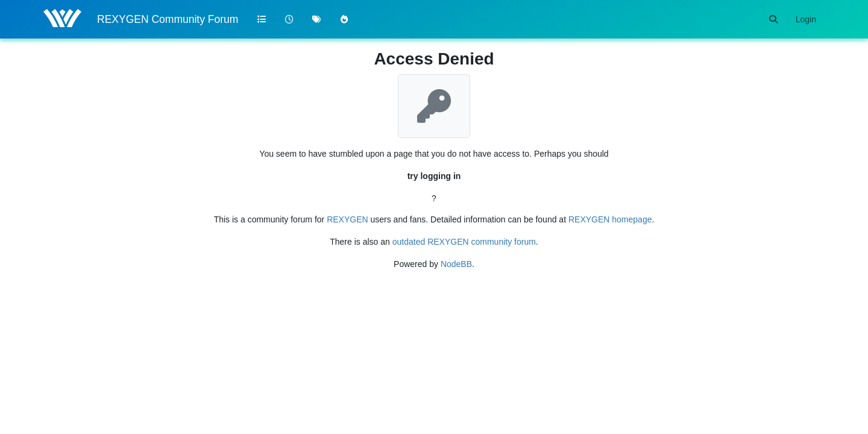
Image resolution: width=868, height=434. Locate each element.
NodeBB (456, 264)
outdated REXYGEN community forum (464, 242)
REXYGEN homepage (610, 219)
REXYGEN (347, 219)
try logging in (434, 176)
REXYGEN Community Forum (168, 19)
